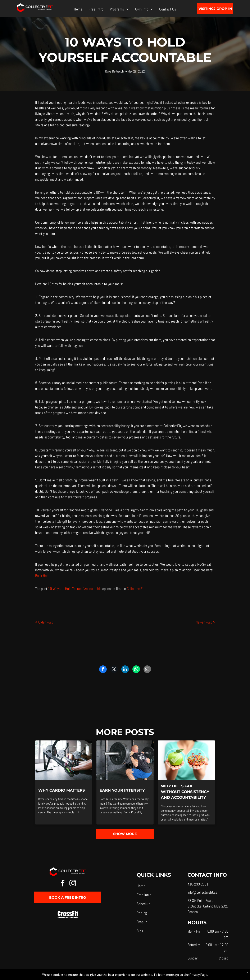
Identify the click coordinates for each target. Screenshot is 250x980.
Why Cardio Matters (62, 790)
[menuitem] (78, 9)
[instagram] (73, 884)
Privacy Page (198, 975)
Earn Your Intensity (122, 790)
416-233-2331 (198, 884)
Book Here (42, 576)
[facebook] (63, 884)
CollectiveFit (136, 589)
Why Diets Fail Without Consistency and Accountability (185, 792)
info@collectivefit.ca (202, 892)
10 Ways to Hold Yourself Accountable (75, 589)
